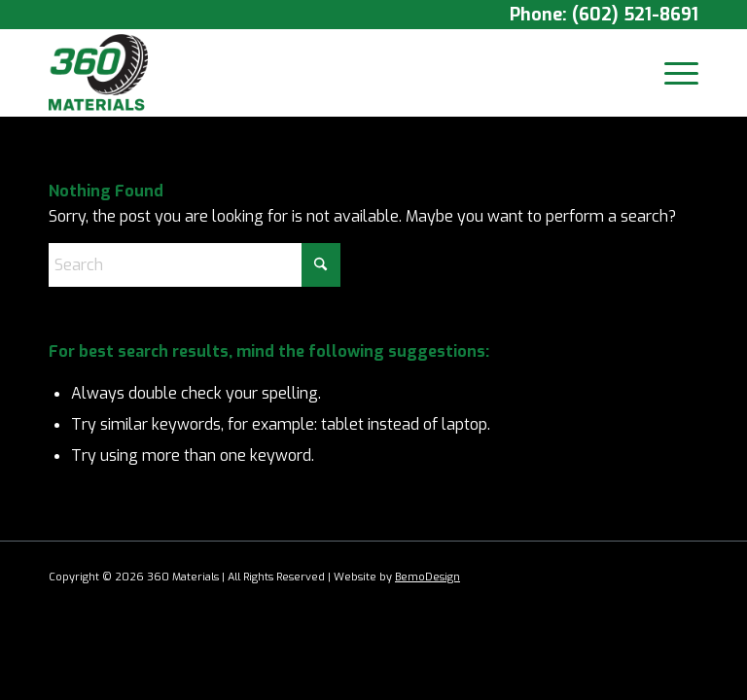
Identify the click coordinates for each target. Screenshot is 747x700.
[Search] (195, 265)
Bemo (410, 577)
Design (443, 577)
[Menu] (672, 73)
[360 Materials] (98, 73)
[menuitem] (672, 73)
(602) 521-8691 (635, 15)
